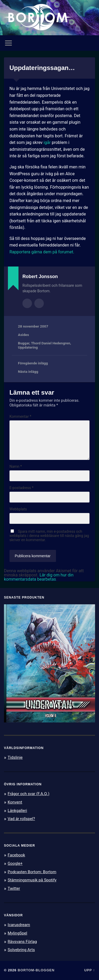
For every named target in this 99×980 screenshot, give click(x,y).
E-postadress (22, 488)
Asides (23, 335)
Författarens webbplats (39, 303)
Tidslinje (15, 757)
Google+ (15, 863)
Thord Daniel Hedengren (50, 343)
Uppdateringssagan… (42, 68)
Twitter (14, 888)
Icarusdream (19, 925)
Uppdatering (28, 347)
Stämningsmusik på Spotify (32, 880)
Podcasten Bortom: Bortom (32, 872)
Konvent (15, 802)
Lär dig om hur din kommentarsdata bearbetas (39, 577)
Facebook (16, 855)
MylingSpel (17, 933)
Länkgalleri (17, 811)
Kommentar (20, 416)
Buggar (24, 343)
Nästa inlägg (28, 371)
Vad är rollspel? (21, 819)
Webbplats (18, 509)
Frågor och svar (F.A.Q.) (29, 794)
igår (47, 142)
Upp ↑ (90, 970)
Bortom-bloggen (36, 970)
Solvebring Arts (21, 950)
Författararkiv (27, 303)
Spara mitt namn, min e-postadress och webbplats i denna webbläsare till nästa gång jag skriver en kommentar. (49, 536)
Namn (16, 466)
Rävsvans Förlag (22, 942)
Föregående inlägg (33, 363)
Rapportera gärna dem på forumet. (42, 252)
